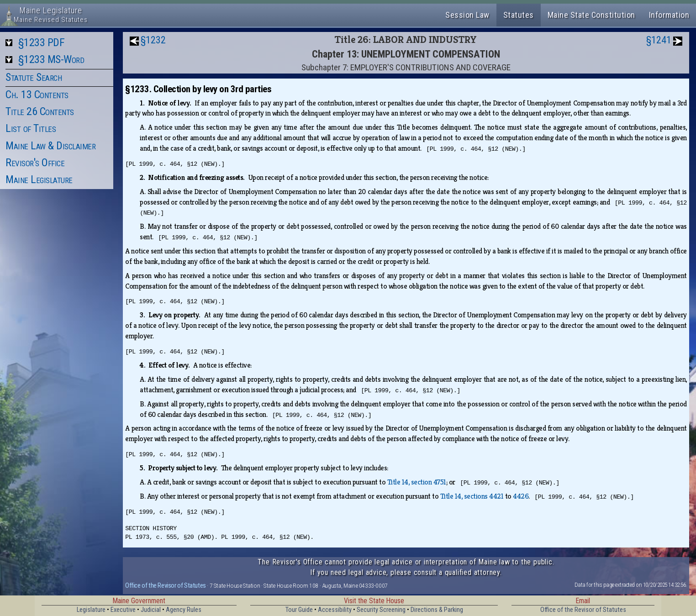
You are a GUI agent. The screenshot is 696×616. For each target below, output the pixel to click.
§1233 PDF (42, 42)
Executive (123, 610)
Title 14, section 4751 (417, 482)
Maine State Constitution (591, 15)
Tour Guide (299, 610)
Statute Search (34, 77)
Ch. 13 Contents (37, 95)
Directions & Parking (437, 610)
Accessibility (335, 610)
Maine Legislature (39, 179)
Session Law (467, 15)
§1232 (153, 40)
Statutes (519, 15)
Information (669, 15)
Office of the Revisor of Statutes (166, 585)
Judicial (151, 610)
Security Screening (381, 610)
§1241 (659, 40)
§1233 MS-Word (51, 59)
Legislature (91, 610)
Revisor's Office (35, 163)
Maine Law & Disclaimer (50, 146)
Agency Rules (184, 610)
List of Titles (31, 128)
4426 (521, 496)
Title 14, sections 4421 (472, 496)
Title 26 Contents (40, 111)
